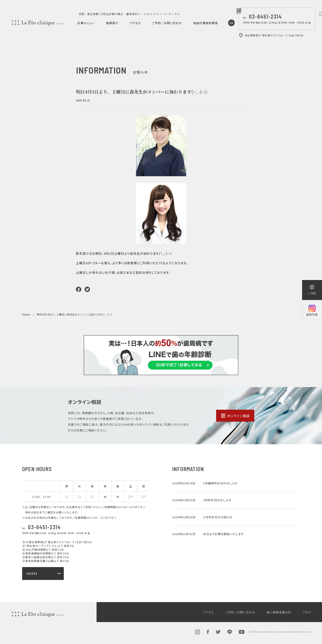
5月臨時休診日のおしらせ (220, 483)
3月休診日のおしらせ (217, 500)
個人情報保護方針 (279, 612)
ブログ (307, 612)
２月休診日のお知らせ (218, 517)
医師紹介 (112, 23)
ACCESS (44, 574)
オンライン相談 (235, 416)
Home (26, 314)
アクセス (135, 23)
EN (232, 23)
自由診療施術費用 (206, 23)
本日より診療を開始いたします (224, 534)
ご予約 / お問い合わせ (167, 23)
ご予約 (312, 290)
